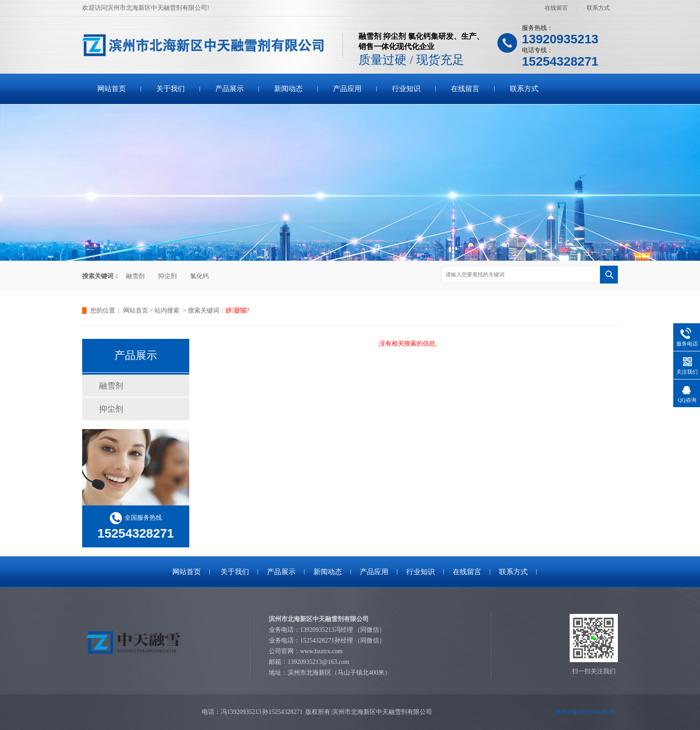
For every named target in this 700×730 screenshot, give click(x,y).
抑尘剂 (167, 276)
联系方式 (598, 8)
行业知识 (406, 89)
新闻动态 (288, 89)
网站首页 (112, 89)
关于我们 (171, 89)
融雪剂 (135, 276)
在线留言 (556, 8)
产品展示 (229, 89)
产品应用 (347, 89)
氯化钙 (200, 276)
